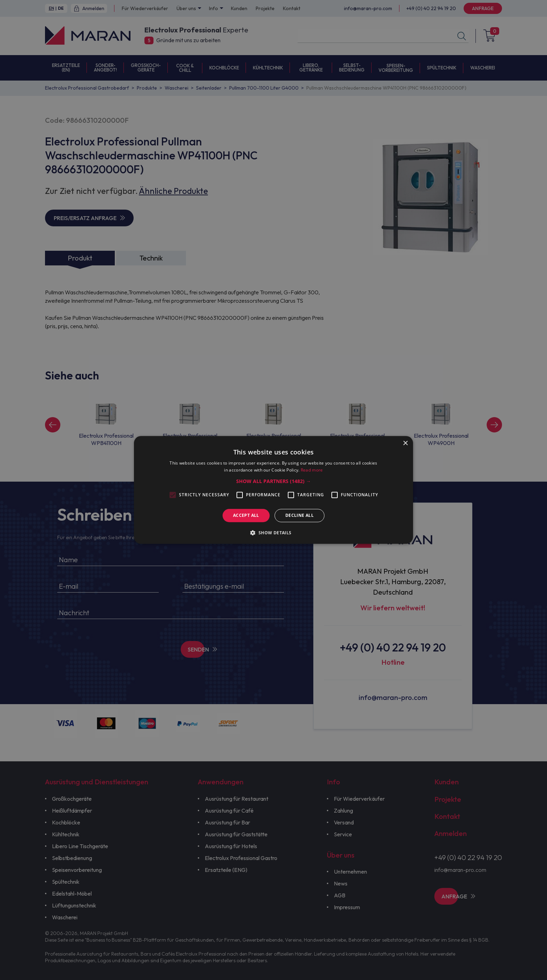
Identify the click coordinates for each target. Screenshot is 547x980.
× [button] (405, 443)
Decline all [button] (299, 515)
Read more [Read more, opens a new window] (312, 470)
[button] (273, 481)
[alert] (273, 490)
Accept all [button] (246, 515)
